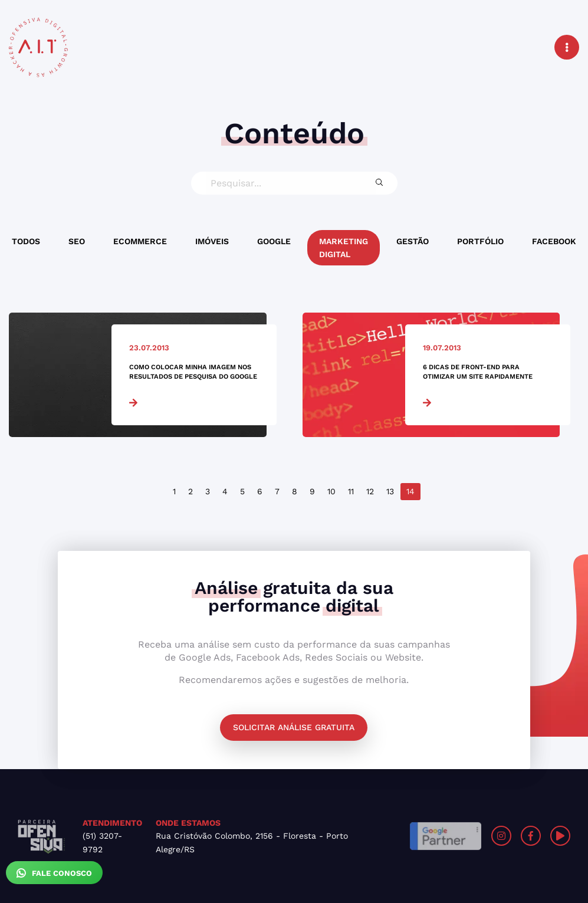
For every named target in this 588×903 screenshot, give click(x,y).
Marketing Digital (344, 248)
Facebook (554, 241)
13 (390, 491)
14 (410, 491)
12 (370, 491)
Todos (26, 241)
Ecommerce (140, 241)
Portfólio (480, 241)
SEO (77, 241)
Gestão (413, 241)
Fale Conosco (54, 873)
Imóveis (212, 241)
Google (274, 241)
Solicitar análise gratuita (294, 727)
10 (331, 491)
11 (351, 491)
